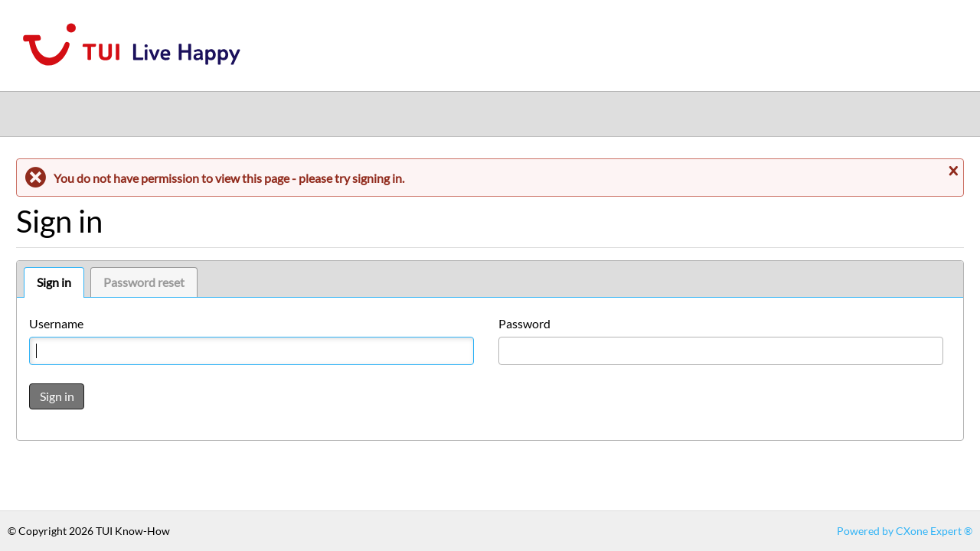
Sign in (54, 282)
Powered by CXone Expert (905, 531)
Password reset (144, 282)
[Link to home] (132, 75)
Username (56, 323)
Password (524, 323)
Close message (952, 171)
